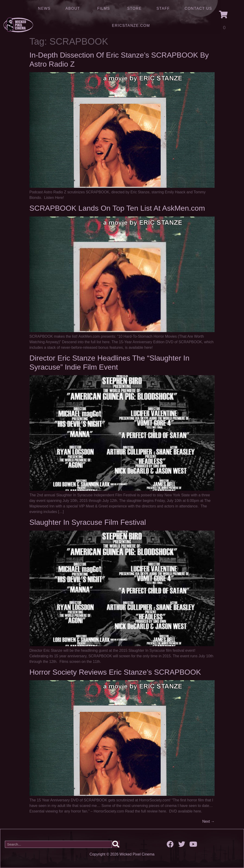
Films (105, 9)
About (74, 9)
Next (208, 821)
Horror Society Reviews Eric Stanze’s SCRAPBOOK (115, 672)
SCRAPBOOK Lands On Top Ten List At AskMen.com (117, 208)
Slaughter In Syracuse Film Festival (88, 522)
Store (134, 8)
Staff (163, 8)
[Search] (116, 844)
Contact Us (199, 8)
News (44, 8)
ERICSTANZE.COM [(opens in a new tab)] (131, 26)
